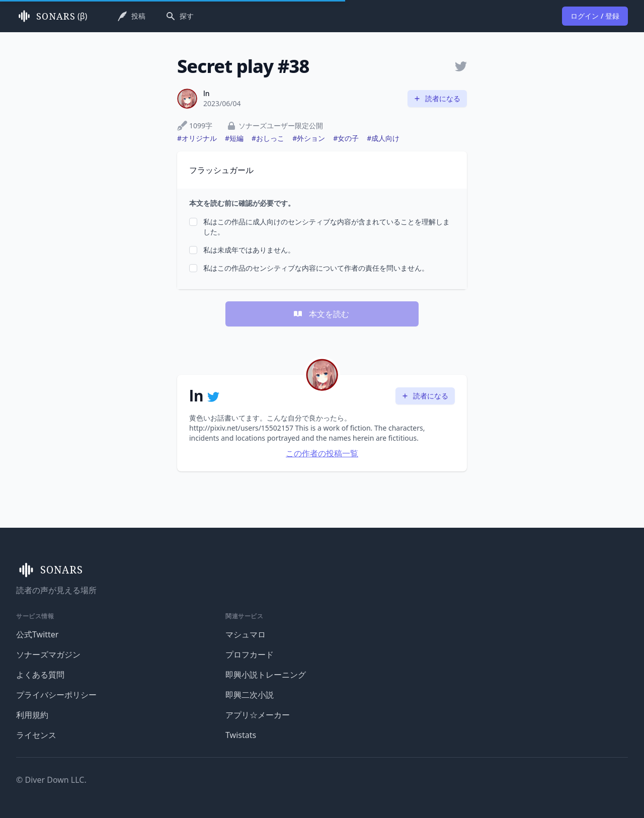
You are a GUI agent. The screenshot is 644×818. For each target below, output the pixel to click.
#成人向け (383, 138)
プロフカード (250, 655)
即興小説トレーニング (266, 675)
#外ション (309, 138)
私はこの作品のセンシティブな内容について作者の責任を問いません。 (316, 268)
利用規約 (32, 715)
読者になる (437, 98)
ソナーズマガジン (48, 655)
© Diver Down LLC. (51, 780)
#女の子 (346, 138)
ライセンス (36, 735)
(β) (52, 16)
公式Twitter (37, 634)
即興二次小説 (250, 695)
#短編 (234, 138)
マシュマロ (246, 634)
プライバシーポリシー (56, 695)
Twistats (241, 735)
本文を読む (321, 314)
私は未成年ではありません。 (249, 250)
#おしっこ (268, 138)
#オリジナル (197, 138)
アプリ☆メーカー (258, 715)
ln (207, 93)
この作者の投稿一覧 (322, 453)
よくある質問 (40, 675)
